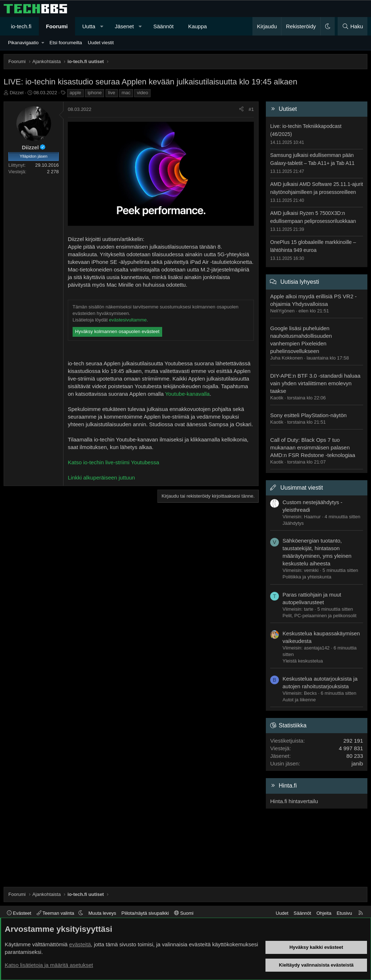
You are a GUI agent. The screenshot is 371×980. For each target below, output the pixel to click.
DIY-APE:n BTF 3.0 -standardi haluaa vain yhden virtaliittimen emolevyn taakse (315, 383)
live (112, 93)
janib (357, 763)
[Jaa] (241, 109)
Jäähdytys (293, 523)
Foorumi (57, 26)
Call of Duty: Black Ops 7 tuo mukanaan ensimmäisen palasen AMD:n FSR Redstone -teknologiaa (313, 447)
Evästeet (19, 913)
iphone (94, 93)
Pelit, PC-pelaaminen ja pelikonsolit (320, 616)
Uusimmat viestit (302, 488)
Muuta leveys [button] (102, 913)
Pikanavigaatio (23, 43)
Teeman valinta (56, 913)
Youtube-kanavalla (187, 394)
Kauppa (198, 26)
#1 (251, 109)
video (142, 93)
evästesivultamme (128, 320)
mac (126, 93)
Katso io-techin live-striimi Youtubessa (114, 462)
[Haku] (353, 26)
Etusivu (344, 913)
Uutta (89, 26)
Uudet (282, 913)
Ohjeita (324, 913)
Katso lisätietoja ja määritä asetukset (49, 965)
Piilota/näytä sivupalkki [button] (145, 913)
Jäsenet (124, 26)
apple (75, 93)
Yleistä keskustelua (303, 661)
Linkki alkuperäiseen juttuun (101, 477)
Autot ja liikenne (299, 700)
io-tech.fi (21, 26)
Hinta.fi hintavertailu (294, 801)
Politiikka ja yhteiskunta (307, 577)
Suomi (184, 913)
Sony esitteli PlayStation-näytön (308, 415)
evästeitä (80, 944)
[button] (102, 26)
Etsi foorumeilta (66, 43)
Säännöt (164, 26)
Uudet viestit (101, 43)
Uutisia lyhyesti (300, 282)
